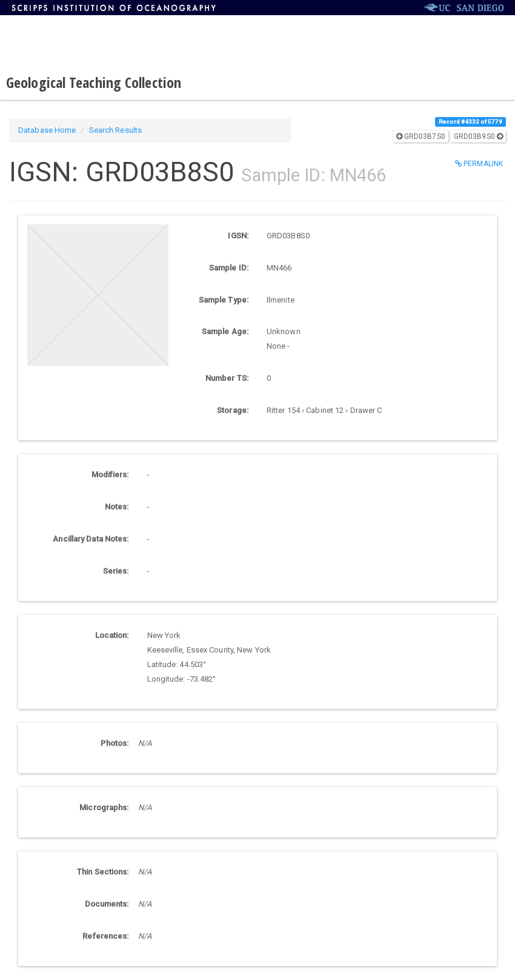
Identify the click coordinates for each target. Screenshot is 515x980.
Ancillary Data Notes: (91, 539)
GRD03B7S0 (421, 136)
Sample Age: (225, 331)
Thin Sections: (103, 872)
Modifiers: (110, 475)
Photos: (115, 743)
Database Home (47, 130)
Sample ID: (229, 268)
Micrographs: (104, 807)
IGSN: (238, 236)
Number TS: (227, 378)
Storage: (233, 410)
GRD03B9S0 (478, 136)
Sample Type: (224, 300)
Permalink (479, 164)
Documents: (107, 904)
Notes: (117, 507)
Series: (116, 571)
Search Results (115, 130)
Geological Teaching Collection (94, 82)
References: (105, 936)
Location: (112, 635)
